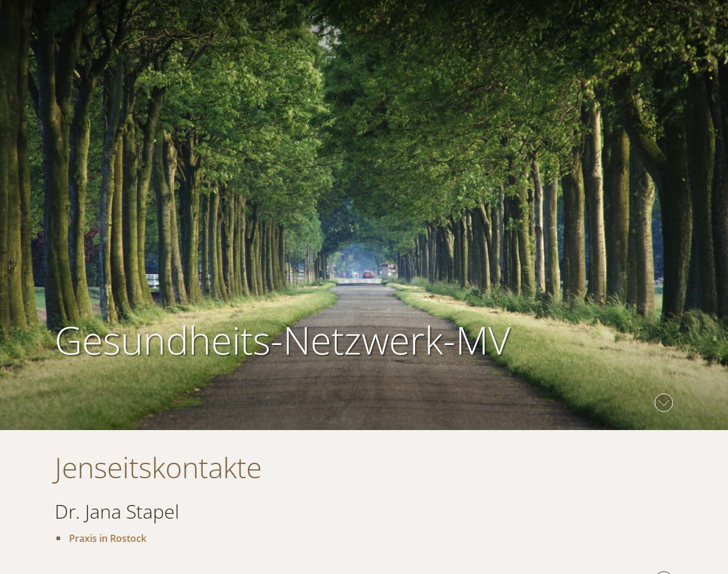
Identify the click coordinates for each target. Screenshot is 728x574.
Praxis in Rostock (108, 538)
